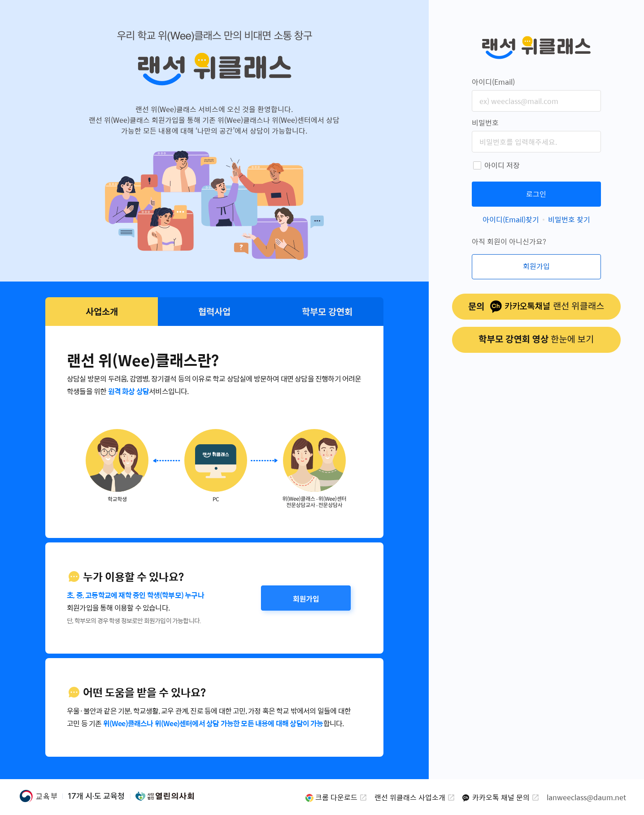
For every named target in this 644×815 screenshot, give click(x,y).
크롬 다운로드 (336, 797)
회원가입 (306, 598)
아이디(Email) (493, 82)
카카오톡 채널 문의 (501, 797)
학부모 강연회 (327, 311)
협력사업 (214, 311)
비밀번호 (485, 123)
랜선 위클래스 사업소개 (410, 797)
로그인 (536, 194)
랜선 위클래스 (536, 48)
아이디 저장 (502, 165)
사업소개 (102, 311)
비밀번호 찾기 (569, 219)
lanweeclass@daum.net (586, 797)
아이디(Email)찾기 (511, 219)
